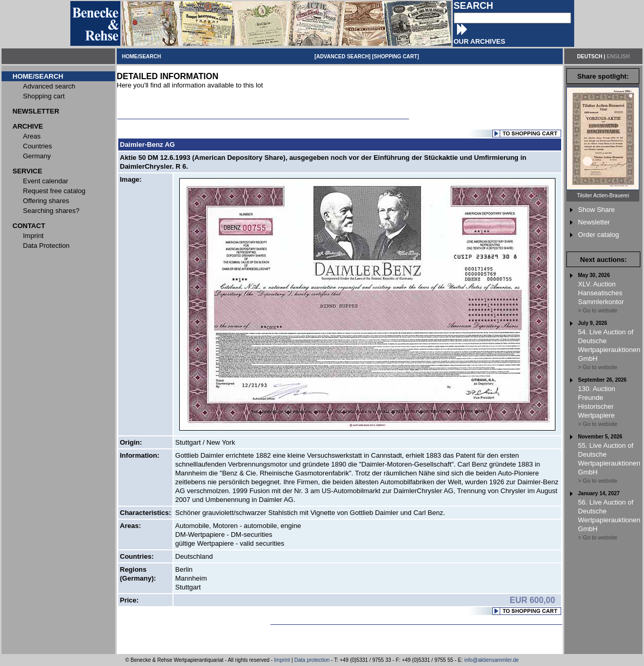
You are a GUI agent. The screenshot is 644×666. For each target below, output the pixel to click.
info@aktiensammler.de (492, 660)
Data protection (312, 660)
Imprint (282, 660)
